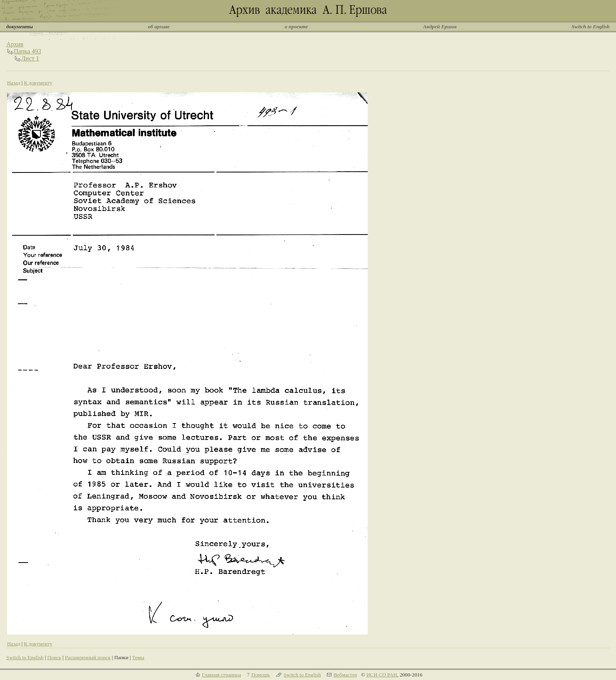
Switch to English (591, 27)
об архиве (159, 27)
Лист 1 (30, 58)
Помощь (261, 675)
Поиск (54, 657)
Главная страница (222, 675)
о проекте (296, 27)
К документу (38, 83)
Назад (14, 83)
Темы (138, 657)
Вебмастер (345, 675)
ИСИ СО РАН (381, 675)
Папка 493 (27, 51)
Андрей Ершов (440, 27)
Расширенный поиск (88, 657)
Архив (15, 44)
